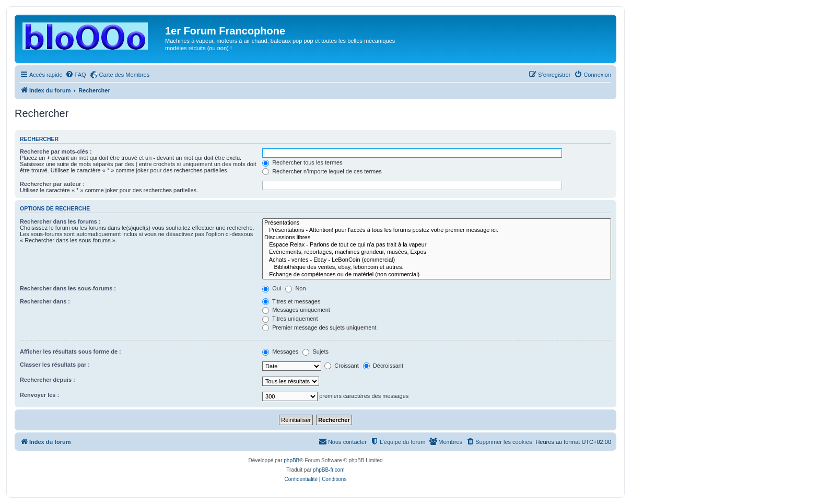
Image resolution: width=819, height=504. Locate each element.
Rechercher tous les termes (302, 162)
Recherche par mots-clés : (56, 151)
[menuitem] (76, 75)
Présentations (437, 223)
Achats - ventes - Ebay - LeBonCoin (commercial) (437, 260)
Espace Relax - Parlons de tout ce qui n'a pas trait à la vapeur (437, 245)
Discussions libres (437, 238)
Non (295, 288)
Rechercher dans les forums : (60, 221)
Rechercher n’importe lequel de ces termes (322, 171)
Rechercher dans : (45, 301)
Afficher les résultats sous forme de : (71, 351)
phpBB (291, 460)
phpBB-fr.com (329, 470)
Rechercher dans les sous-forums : (68, 288)
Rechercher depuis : (48, 380)
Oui (272, 288)
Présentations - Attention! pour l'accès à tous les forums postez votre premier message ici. (437, 230)
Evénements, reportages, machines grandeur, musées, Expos (437, 252)
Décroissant (383, 366)
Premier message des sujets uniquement (319, 327)
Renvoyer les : (39, 395)
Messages (280, 351)
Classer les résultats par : (55, 365)
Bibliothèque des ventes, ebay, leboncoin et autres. (437, 267)
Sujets (315, 351)
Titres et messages (291, 301)
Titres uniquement (290, 319)
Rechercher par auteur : (52, 184)
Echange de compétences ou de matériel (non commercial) (437, 275)
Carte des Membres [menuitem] (125, 75)
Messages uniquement (296, 310)
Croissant (342, 366)
